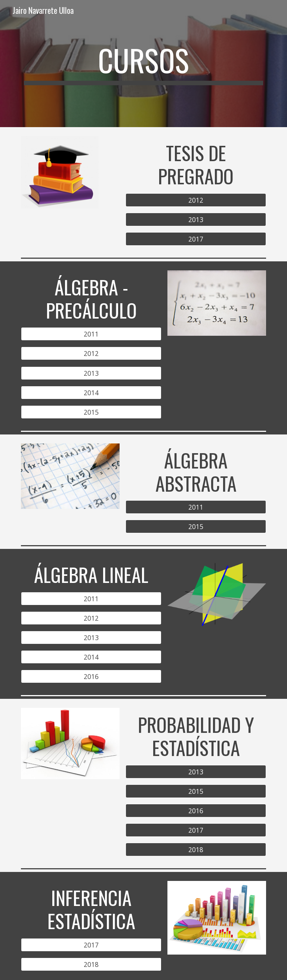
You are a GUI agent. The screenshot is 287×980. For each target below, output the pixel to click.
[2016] (91, 677)
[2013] (196, 219)
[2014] (91, 392)
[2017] (196, 239)
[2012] (196, 200)
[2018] (196, 850)
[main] (143, 64)
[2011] (91, 334)
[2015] (91, 412)
